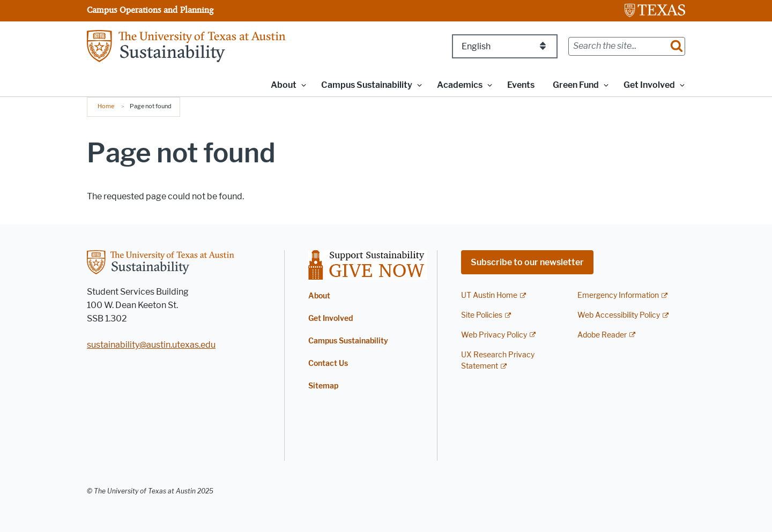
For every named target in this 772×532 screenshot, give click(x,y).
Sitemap (323, 386)
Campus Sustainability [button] (367, 85)
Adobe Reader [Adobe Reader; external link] (602, 335)
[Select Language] (505, 46)
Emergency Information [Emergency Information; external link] (618, 295)
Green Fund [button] (576, 85)
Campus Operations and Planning (150, 10)
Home (106, 106)
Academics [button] (460, 85)
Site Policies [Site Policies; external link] (482, 315)
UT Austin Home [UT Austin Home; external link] (489, 295)
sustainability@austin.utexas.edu (151, 345)
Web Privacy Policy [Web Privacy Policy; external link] (494, 335)
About (319, 296)
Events (521, 85)
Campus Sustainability (348, 341)
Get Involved (331, 319)
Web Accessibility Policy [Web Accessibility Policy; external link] (619, 315)
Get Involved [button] (649, 85)
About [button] (284, 85)
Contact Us (328, 364)
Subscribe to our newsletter (527, 262)
